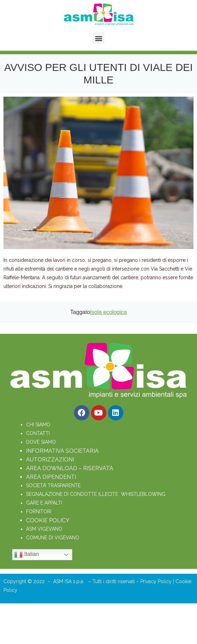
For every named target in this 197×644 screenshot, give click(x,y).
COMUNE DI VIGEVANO (53, 538)
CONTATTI (38, 433)
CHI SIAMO (38, 425)
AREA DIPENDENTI (51, 477)
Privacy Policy (157, 581)
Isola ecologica (108, 312)
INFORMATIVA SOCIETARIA (62, 451)
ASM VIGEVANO (44, 529)
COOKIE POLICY (48, 520)
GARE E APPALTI (44, 503)
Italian (27, 555)
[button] (98, 38)
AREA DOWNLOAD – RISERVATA (70, 468)
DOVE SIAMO (41, 442)
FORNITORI (39, 512)
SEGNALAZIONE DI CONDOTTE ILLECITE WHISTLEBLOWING (96, 494)
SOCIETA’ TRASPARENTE (53, 485)
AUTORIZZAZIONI (50, 460)
